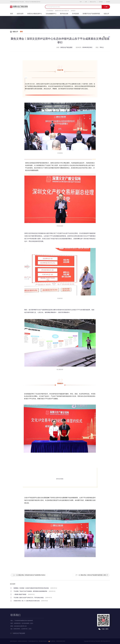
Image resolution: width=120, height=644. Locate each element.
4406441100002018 (22, 641)
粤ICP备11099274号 (105, 641)
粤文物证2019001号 (43, 641)
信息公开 (106, 14)
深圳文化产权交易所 (19, 633)
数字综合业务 (64, 14)
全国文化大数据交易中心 (35, 14)
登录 (81, 2)
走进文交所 (20, 14)
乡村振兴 (73, 11)
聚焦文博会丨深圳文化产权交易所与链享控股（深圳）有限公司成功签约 (98, 575)
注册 (86, 2)
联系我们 (101, 2)
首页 (12, 14)
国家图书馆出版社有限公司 (62, 11)
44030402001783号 (61, 641)
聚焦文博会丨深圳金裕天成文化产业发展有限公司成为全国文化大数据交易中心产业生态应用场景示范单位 (44, 575)
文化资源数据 (50, 11)
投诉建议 (108, 2)
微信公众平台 (93, 2)
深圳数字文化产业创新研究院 (91, 14)
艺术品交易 (75, 14)
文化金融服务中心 (51, 14)
